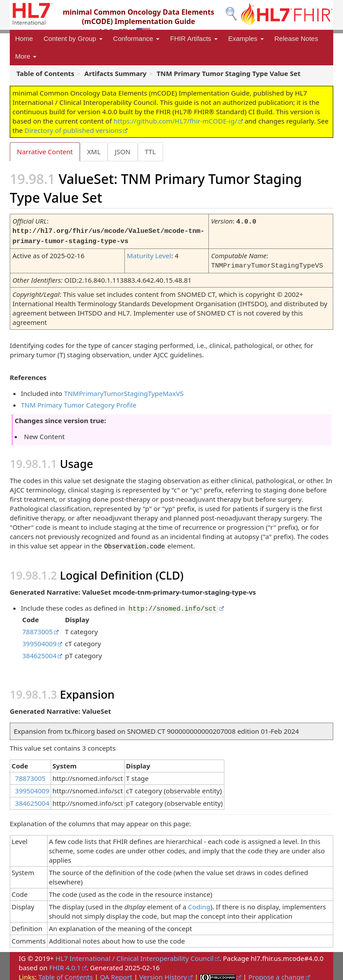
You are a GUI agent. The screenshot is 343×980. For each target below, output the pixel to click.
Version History (163, 973)
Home (24, 38)
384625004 (39, 652)
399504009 (39, 640)
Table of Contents (66, 973)
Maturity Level (149, 254)
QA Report (116, 973)
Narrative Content (45, 152)
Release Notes (296, 38)
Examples (246, 38)
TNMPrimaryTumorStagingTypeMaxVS (124, 391)
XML (94, 152)
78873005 (38, 628)
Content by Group (73, 38)
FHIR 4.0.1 (65, 964)
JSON (122, 152)
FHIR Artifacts (194, 38)
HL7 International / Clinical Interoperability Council (135, 955)
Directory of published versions (73, 130)
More (26, 56)
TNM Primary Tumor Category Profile (79, 402)
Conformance (136, 38)
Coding (199, 903)
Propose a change (276, 973)
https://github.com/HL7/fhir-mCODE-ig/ (175, 121)
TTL (150, 152)
